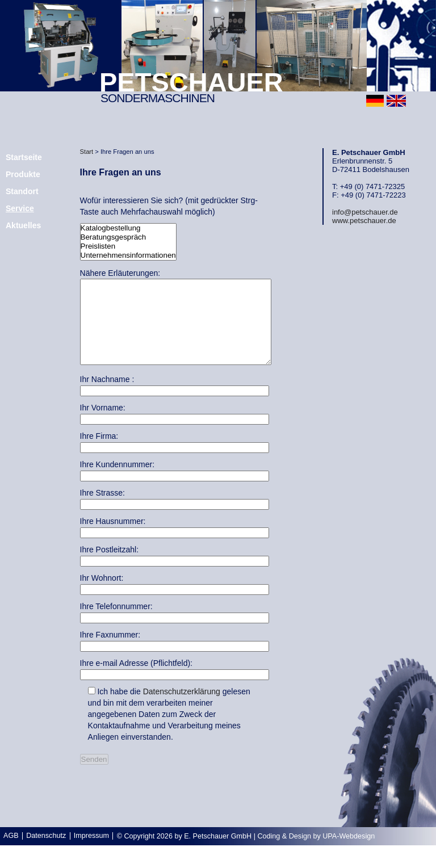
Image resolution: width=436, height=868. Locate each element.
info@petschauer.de (365, 212)
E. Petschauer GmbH (218, 853)
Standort (22, 191)
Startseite (24, 157)
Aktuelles (23, 225)
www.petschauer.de (364, 221)
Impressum (91, 853)
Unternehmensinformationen (128, 255)
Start (87, 152)
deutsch (375, 101)
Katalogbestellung (128, 228)
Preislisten (128, 246)
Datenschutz (46, 853)
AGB (11, 853)
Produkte (23, 174)
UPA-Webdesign (349, 853)
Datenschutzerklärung (182, 708)
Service (20, 208)
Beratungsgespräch (128, 237)
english (396, 101)
